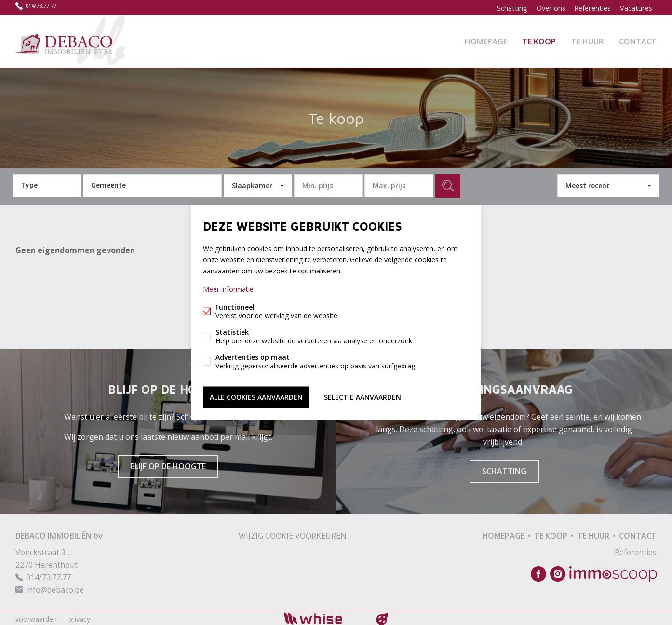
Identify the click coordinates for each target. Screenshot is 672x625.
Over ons (547, 7)
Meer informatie (228, 290)
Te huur (587, 41)
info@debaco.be (55, 588)
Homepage (486, 41)
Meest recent (588, 183)
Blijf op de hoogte (168, 464)
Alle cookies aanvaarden (256, 397)
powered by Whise (325, 617)
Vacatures (635, 7)
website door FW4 (382, 617)
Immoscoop (613, 572)
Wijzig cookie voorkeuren (293, 534)
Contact (638, 41)
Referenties (591, 7)
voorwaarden (36, 617)
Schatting (507, 7)
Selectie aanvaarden (363, 397)
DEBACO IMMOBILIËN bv (59, 534)
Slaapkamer (252, 183)
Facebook (538, 572)
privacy (79, 617)
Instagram (558, 572)
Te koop (539, 41)
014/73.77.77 (47, 7)
